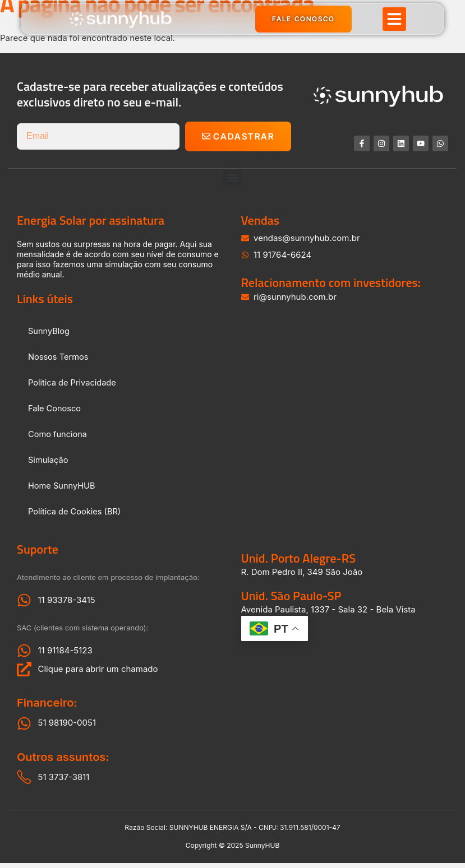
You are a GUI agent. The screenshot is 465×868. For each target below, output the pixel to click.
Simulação (49, 464)
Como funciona (58, 438)
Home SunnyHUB (63, 490)
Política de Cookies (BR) (76, 516)
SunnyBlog (49, 335)
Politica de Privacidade (73, 387)
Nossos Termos (59, 361)
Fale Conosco (55, 413)
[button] (394, 21)
